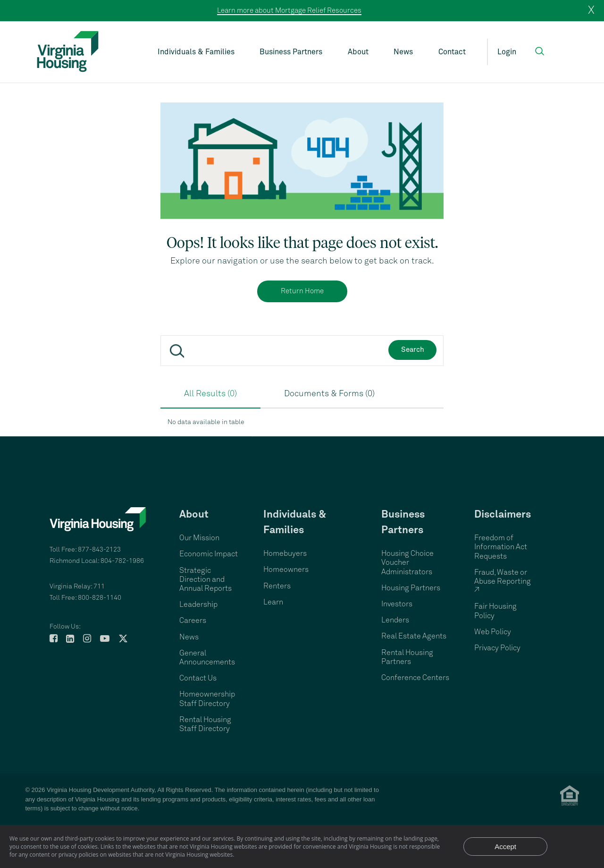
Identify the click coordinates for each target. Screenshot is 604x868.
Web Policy (493, 632)
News (403, 52)
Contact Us (198, 678)
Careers (193, 621)
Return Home (302, 291)
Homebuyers (285, 553)
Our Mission (199, 538)
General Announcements (207, 658)
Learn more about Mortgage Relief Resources (289, 11)
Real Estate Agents (414, 636)
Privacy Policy (497, 648)
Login (507, 52)
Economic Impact (209, 554)
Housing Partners (411, 588)
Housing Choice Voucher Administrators (407, 562)
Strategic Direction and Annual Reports (206, 579)
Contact (452, 52)
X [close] (591, 10)
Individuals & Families (196, 52)
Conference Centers (415, 678)
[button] (540, 51)
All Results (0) (210, 394)
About (358, 52)
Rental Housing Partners (407, 657)
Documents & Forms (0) (329, 394)
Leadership (198, 604)
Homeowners (286, 570)
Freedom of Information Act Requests (501, 547)
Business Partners (291, 52)
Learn (273, 602)
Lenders (395, 620)
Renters (277, 586)
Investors (397, 604)
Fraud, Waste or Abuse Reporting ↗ (503, 581)
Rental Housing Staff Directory (205, 724)
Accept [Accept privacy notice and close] (505, 847)
